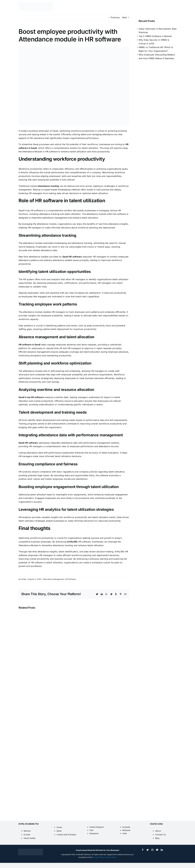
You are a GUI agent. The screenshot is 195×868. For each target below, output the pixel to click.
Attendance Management (54, 579)
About (158, 831)
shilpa (24, 579)
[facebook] (143, 850)
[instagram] (152, 850)
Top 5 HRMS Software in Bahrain (155, 36)
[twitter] (148, 850)
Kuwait (27, 835)
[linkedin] (162, 850)
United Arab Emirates (66, 835)
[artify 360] (36, 3)
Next (125, 17)
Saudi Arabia (29, 838)
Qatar (59, 831)
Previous (115, 17)
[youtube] (157, 850)
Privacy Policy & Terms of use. (105, 857)
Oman (59, 827)
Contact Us (161, 835)
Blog (157, 838)
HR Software (71, 579)
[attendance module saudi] (74, 86)
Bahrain (27, 831)
